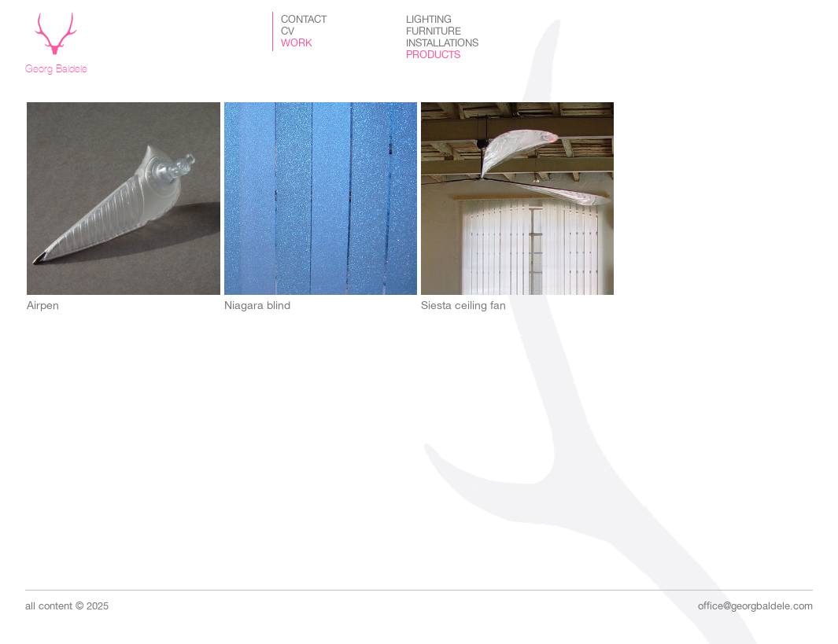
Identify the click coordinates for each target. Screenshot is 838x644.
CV (288, 31)
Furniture (434, 31)
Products (433, 55)
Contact (304, 20)
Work (297, 43)
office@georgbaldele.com (755, 606)
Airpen (43, 305)
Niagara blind (257, 305)
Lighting (429, 20)
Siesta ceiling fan (463, 305)
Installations (442, 43)
